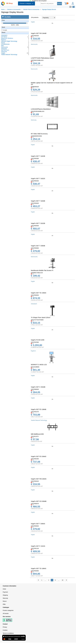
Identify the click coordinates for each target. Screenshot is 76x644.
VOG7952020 (35, 36)
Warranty (5, 598)
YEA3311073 (35, 436)
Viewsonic (4, 52)
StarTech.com (5, 50)
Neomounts (4, 47)
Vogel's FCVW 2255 (38, 340)
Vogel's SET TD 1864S (38, 568)
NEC (3, 46)
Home (3, 9)
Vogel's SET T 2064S (38, 524)
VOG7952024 (35, 481)
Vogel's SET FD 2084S (39, 456)
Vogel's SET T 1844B (38, 201)
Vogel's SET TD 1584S (38, 293)
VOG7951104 (35, 548)
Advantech (4, 35)
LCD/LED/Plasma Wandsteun (41, 109)
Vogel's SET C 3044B (38, 387)
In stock (4, 30)
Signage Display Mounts (49, 9)
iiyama (3, 43)
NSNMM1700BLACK (37, 273)
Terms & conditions (8, 633)
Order (4, 589)
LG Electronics (5, 44)
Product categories (8, 610)
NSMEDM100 (35, 87)
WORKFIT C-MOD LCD (39, 365)
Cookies (5, 630)
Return (5, 601)
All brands (6, 613)
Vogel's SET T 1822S (38, 178)
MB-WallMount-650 (37, 434)
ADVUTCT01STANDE (37, 320)
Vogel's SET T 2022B (38, 223)
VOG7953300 (35, 158)
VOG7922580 (35, 342)
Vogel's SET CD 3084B (39, 501)
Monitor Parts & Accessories (31, 9)
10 (63, 580)
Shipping (5, 595)
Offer (4, 604)
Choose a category (26, 3)
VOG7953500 (35, 226)
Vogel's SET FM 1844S (39, 479)
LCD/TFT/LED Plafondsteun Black (42, 58)
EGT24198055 (35, 367)
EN (74, 7)
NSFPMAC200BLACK (37, 60)
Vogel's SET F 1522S (38, 546)
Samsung (4, 49)
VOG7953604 (35, 526)
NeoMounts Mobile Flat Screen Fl (42, 270)
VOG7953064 (35, 571)
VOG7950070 (35, 504)
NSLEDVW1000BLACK (38, 111)
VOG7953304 (35, 181)
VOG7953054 (35, 295)
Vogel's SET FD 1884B (39, 409)
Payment (5, 592)
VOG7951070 (35, 412)
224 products (35, 17)
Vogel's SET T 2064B (38, 246)
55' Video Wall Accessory (39, 134)
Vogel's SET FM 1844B (39, 33)
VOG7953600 (35, 248)
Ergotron (4, 40)
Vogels (3, 53)
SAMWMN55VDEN (36, 136)
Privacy (5, 627)
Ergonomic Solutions (7, 38)
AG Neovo (4, 37)
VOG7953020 (35, 203)
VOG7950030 (35, 389)
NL (70, 7)
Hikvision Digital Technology (9, 41)
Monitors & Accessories (14, 9)
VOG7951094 (35, 459)
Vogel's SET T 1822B (38, 156)
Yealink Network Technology (9, 55)
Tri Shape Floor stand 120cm (41, 317)
